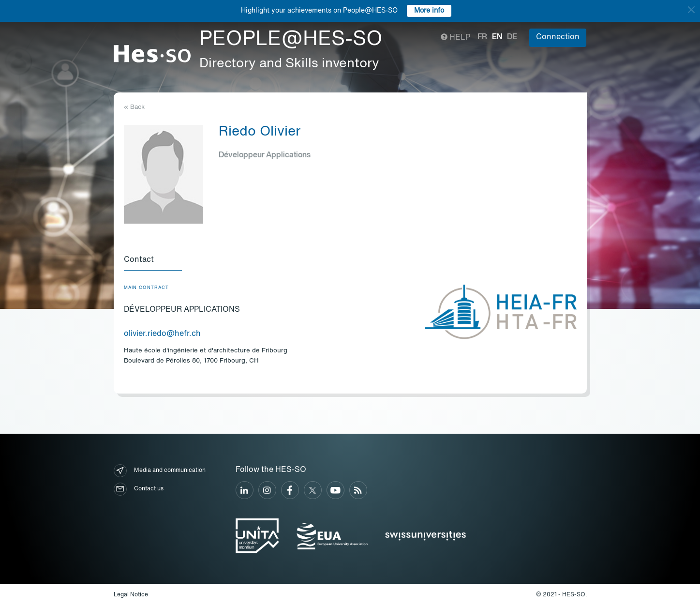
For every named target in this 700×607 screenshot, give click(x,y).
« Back (134, 107)
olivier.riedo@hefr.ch (162, 334)
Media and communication (160, 471)
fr (482, 37)
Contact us (139, 489)
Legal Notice (131, 595)
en (497, 37)
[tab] (153, 260)
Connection (558, 37)
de (512, 37)
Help (455, 38)
